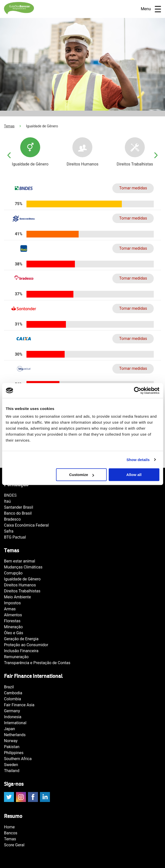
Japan (9, 729)
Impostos (12, 603)
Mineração (13, 627)
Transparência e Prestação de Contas (37, 663)
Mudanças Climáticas (23, 567)
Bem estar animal (20, 561)
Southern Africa (18, 759)
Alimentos (13, 615)
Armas (10, 609)
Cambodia (13, 693)
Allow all (134, 475)
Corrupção (13, 573)
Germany (12, 711)
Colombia (12, 699)
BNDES (10, 495)
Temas (9, 126)
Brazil (9, 687)
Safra (9, 531)
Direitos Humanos (20, 585)
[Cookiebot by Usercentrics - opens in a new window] (137, 391)
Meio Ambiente (17, 597)
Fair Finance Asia (19, 705)
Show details (138, 460)
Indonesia (13, 717)
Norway (11, 741)
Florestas (12, 621)
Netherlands (15, 735)
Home (9, 827)
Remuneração (16, 657)
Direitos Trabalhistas (22, 591)
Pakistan (12, 747)
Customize (82, 475)
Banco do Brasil (18, 513)
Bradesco (12, 519)
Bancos (11, 833)
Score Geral (14, 845)
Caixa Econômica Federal (26, 525)
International (15, 723)
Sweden (11, 765)
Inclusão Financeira (21, 651)
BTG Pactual (15, 537)
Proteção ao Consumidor (26, 645)
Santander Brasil (19, 507)
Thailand (12, 771)
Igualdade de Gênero (22, 579)
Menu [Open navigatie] (151, 9)
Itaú (7, 501)
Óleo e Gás (14, 633)
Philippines (14, 753)
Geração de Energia (21, 639)
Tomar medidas (133, 188)
